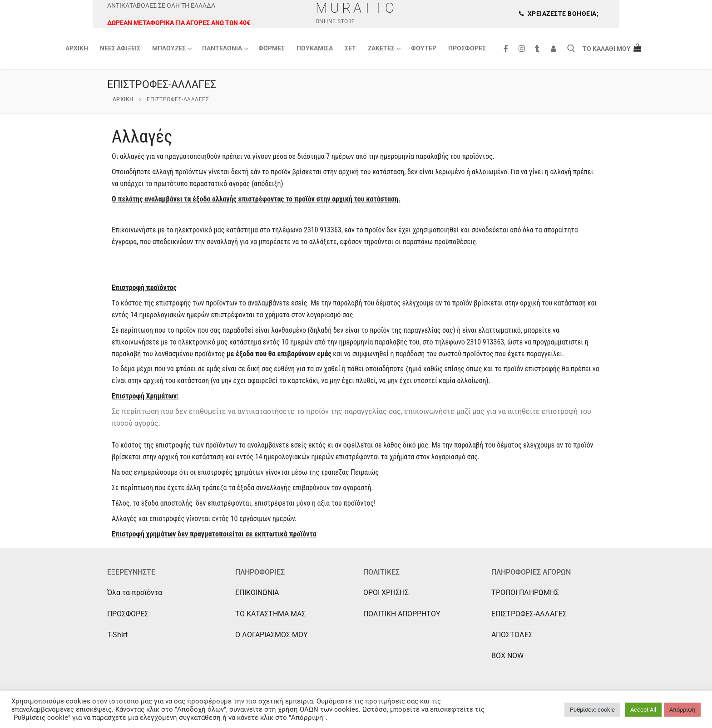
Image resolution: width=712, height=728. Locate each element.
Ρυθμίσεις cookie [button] (592, 710)
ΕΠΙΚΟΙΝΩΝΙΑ (257, 593)
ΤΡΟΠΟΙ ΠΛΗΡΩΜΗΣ (525, 593)
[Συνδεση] (553, 49)
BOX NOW (507, 656)
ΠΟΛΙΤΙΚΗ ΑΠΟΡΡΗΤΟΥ (402, 614)
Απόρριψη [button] (682, 710)
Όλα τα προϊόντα (135, 593)
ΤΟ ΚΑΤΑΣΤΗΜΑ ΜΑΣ (270, 614)
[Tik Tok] (537, 49)
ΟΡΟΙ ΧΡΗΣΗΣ (386, 593)
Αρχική (123, 99)
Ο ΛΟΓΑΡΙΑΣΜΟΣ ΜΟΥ (272, 635)
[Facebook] (506, 49)
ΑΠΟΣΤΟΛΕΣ (512, 635)
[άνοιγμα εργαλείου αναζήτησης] (571, 49)
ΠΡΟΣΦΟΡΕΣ (128, 614)
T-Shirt (117, 635)
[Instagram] (522, 49)
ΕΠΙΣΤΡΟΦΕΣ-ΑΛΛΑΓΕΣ (529, 614)
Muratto (356, 8)
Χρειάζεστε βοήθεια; (559, 14)
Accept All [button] (643, 710)
